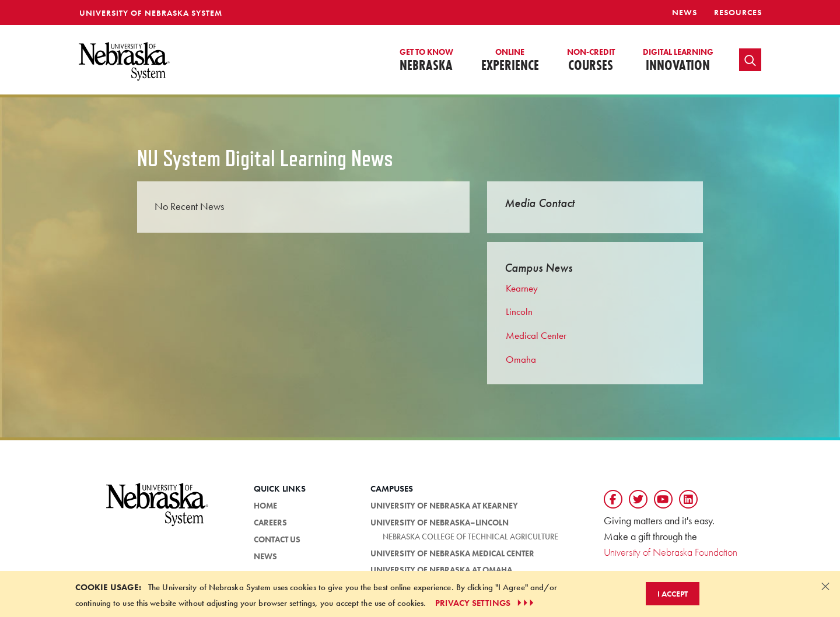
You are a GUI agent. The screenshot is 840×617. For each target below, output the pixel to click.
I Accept (673, 594)
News (685, 12)
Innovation (678, 61)
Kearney (522, 288)
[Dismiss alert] (825, 586)
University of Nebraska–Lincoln (440, 523)
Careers (270, 523)
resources (738, 12)
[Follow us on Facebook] (613, 499)
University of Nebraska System (151, 13)
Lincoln (519, 311)
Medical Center (536, 335)
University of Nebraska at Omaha (441, 570)
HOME (265, 506)
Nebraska (426, 61)
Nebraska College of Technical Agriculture (470, 537)
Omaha (521, 359)
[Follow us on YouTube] (663, 499)
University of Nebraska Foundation (671, 552)
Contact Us (277, 539)
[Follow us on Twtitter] (638, 499)
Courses (591, 61)
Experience (510, 61)
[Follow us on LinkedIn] (688, 499)
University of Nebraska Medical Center (452, 553)
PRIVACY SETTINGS (486, 603)
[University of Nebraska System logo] (157, 511)
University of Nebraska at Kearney (444, 506)
